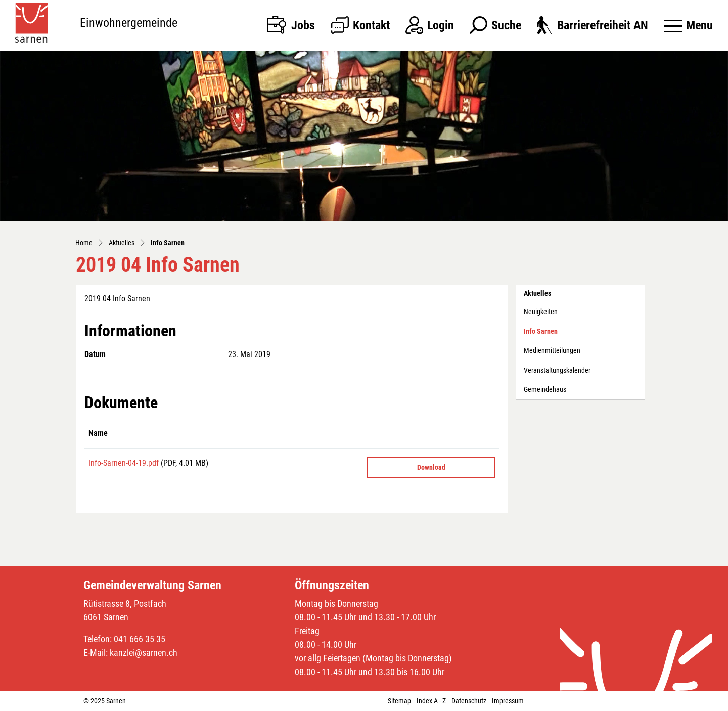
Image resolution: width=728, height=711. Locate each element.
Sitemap (399, 701)
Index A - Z (431, 701)
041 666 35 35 (140, 639)
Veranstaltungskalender (557, 370)
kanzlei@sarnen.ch (144, 653)
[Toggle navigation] (689, 25)
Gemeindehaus (545, 390)
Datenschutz (469, 701)
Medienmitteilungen (552, 351)
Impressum (508, 701)
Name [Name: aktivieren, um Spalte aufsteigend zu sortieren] (98, 433)
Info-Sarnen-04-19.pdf (124, 463)
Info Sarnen (546, 334)
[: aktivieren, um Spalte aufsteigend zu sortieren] (431, 434)
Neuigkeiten (541, 312)
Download (431, 467)
